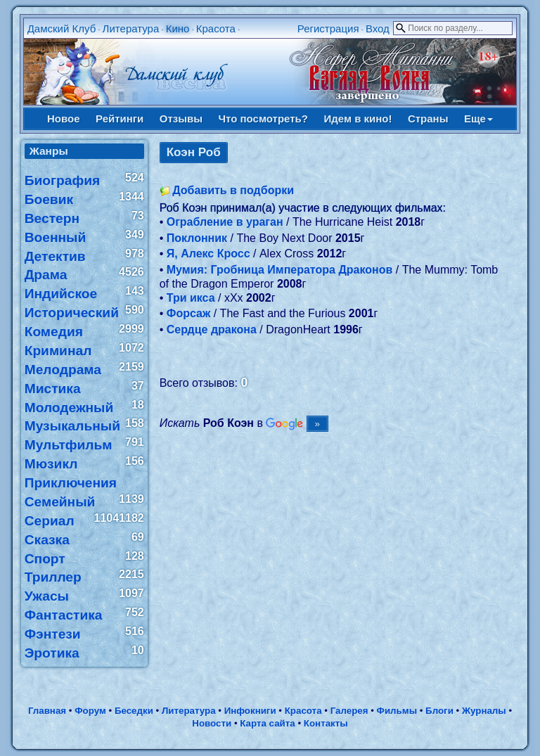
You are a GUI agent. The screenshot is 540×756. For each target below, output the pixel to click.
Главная (47, 711)
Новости (212, 723)
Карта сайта (267, 723)
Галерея (349, 711)
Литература (131, 28)
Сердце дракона (212, 329)
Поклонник (197, 238)
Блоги (439, 711)
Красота (216, 28)
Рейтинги (120, 118)
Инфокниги (250, 711)
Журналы (484, 711)
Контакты (326, 723)
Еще (478, 118)
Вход (378, 28)
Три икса (191, 298)
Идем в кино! (358, 118)
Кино (178, 28)
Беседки (134, 711)
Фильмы (397, 711)
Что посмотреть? (263, 118)
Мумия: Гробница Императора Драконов (280, 270)
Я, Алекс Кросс (208, 254)
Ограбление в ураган (225, 222)
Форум (90, 711)
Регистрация (328, 28)
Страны (428, 118)
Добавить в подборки (233, 190)
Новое (64, 118)
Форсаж (189, 313)
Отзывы (181, 118)
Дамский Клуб (62, 28)
